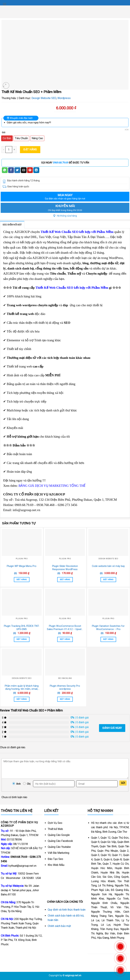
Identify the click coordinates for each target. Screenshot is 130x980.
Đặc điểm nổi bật (12, 225)
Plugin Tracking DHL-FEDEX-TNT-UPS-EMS (22, 628)
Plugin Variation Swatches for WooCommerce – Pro (108, 628)
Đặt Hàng (30, 149)
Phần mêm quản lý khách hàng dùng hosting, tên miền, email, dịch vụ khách (22, 688)
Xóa (127, 130)
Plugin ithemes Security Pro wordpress (65, 688)
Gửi (123, 783)
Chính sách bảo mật (59, 926)
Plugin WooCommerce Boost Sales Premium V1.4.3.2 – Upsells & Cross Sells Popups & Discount (65, 628)
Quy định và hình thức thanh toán (67, 910)
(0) (15, 573)
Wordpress (64, 98)
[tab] (12, 225)
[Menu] (5, 4)
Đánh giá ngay (112, 728)
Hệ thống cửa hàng (65, 216)
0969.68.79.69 (61, 163)
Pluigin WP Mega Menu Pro (22, 566)
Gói (4, 132)
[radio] (7, 138)
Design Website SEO (44, 98)
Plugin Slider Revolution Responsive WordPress (65, 568)
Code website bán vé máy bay (108, 566)
